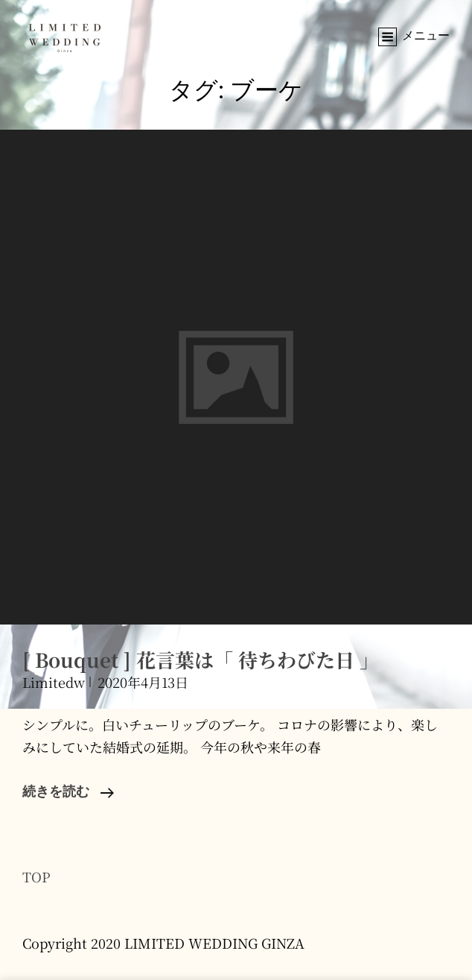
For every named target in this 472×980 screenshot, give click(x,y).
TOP (36, 876)
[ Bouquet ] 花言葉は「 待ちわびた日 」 (201, 659)
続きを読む (68, 793)
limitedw (54, 682)
